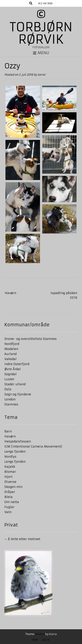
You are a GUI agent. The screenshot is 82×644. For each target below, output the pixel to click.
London (10, 399)
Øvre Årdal (13, 369)
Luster (9, 379)
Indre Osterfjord (17, 364)
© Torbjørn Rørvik (41, 27)
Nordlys (10, 457)
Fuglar (9, 507)
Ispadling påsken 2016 (64, 295)
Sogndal (10, 374)
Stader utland (15, 384)
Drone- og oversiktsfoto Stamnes (31, 339)
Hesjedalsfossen (18, 441)
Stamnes (11, 404)
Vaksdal (10, 359)
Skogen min (13, 487)
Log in (46, 640)
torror (42, 75)
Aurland (10, 354)
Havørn (10, 293)
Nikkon (40, 634)
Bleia (9, 497)
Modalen (11, 349)
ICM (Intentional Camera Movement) (33, 446)
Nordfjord (12, 344)
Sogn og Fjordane (18, 394)
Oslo (8, 389)
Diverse (10, 482)
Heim (35, 640)
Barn (8, 431)
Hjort (8, 477)
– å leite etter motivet (22, 539)
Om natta (12, 502)
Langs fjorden (15, 451)
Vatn (8, 512)
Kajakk (10, 467)
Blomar (10, 472)
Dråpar (10, 492)
